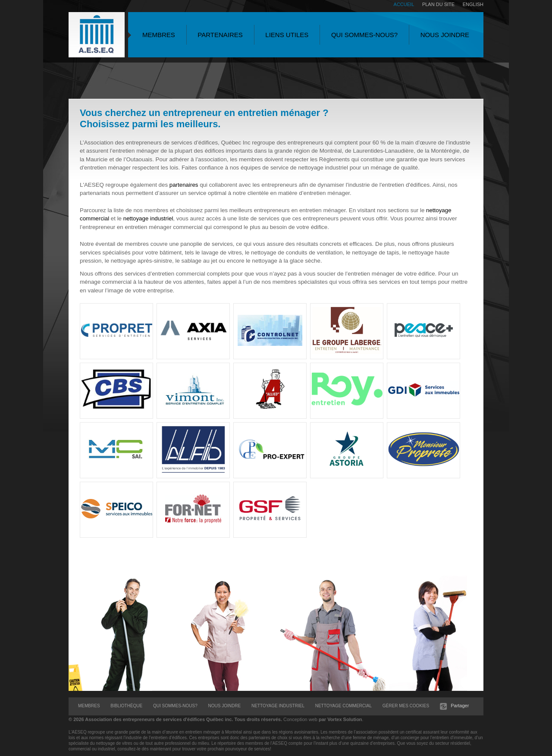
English (473, 4)
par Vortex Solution (340, 719)
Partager (460, 706)
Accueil (404, 4)
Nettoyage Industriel (278, 706)
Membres (159, 35)
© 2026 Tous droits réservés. (175, 719)
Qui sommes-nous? (364, 35)
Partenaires (220, 35)
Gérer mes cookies (406, 706)
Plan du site (438, 4)
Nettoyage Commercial (343, 706)
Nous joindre (445, 35)
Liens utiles (287, 35)
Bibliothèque (126, 706)
